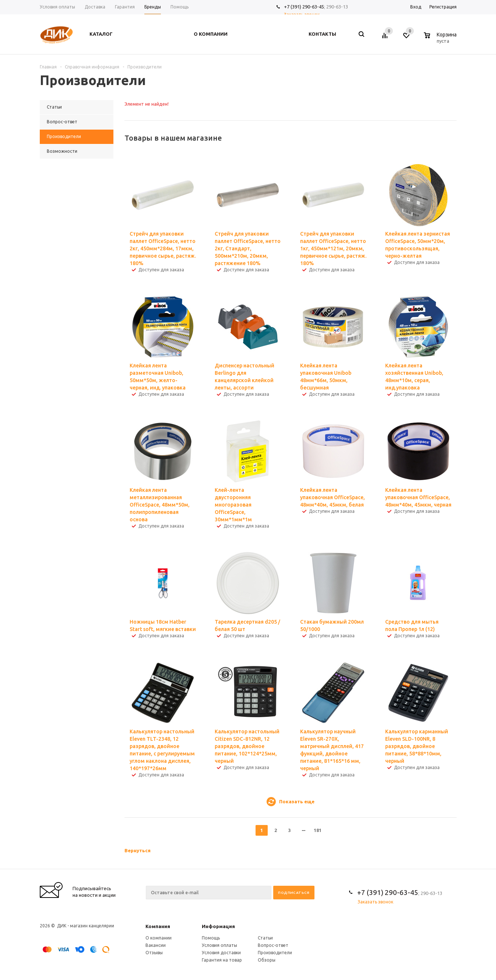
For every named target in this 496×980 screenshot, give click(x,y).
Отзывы (154, 953)
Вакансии (156, 945)
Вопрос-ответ (273, 945)
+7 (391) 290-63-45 (304, 7)
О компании (159, 938)
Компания (158, 926)
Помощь (211, 938)
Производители (275, 953)
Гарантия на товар (222, 960)
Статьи (265, 938)
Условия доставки (221, 953)
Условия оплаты (219, 945)
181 (318, 830)
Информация (218, 926)
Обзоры (267, 960)
